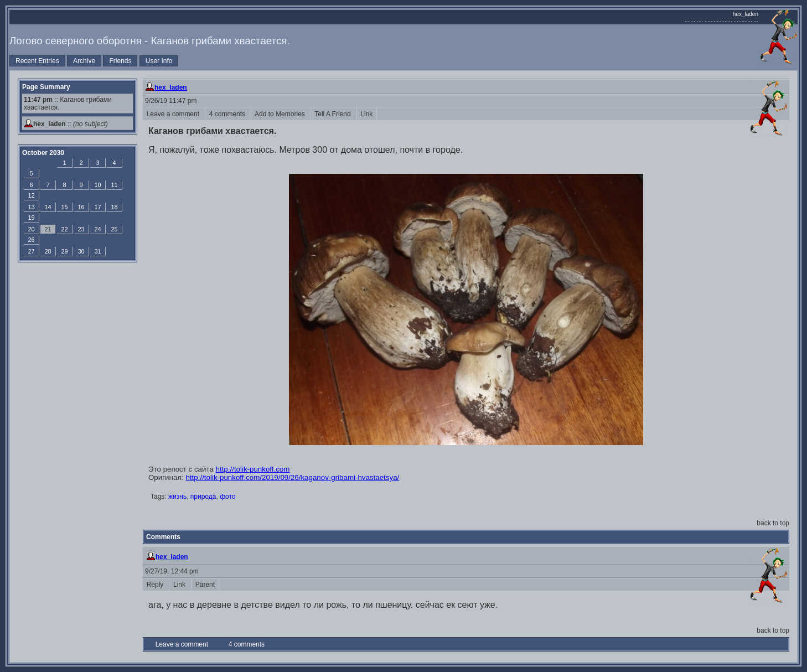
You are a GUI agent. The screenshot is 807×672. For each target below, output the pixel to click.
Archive (84, 61)
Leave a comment (174, 114)
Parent (205, 585)
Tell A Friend (334, 114)
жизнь (177, 497)
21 (48, 229)
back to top (773, 523)
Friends (120, 61)
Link (367, 114)
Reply (156, 585)
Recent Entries (37, 61)
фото (227, 497)
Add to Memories (281, 114)
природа (203, 497)
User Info (159, 61)
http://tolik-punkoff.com (253, 469)
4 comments (228, 114)
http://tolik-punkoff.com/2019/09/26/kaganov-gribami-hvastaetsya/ (293, 477)
